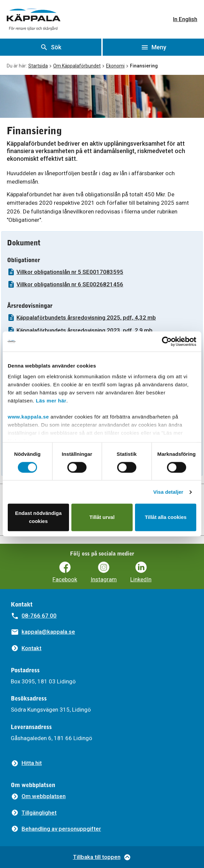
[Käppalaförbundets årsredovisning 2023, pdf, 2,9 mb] (102, 330)
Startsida (38, 66)
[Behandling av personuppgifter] (56, 829)
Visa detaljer (168, 492)
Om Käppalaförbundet (77, 66)
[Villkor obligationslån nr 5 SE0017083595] (102, 272)
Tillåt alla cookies (166, 517)
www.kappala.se (28, 417)
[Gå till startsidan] (34, 19)
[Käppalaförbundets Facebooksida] (65, 572)
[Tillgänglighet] (34, 813)
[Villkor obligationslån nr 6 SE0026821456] (102, 284)
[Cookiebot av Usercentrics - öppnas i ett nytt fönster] (167, 341)
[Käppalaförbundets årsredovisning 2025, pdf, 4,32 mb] (102, 318)
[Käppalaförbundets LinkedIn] (141, 572)
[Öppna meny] (153, 47)
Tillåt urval (102, 517)
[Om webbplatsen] (38, 796)
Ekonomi (115, 66)
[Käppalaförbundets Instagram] (104, 572)
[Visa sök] (51, 47)
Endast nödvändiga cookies (38, 517)
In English (185, 19)
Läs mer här (51, 401)
